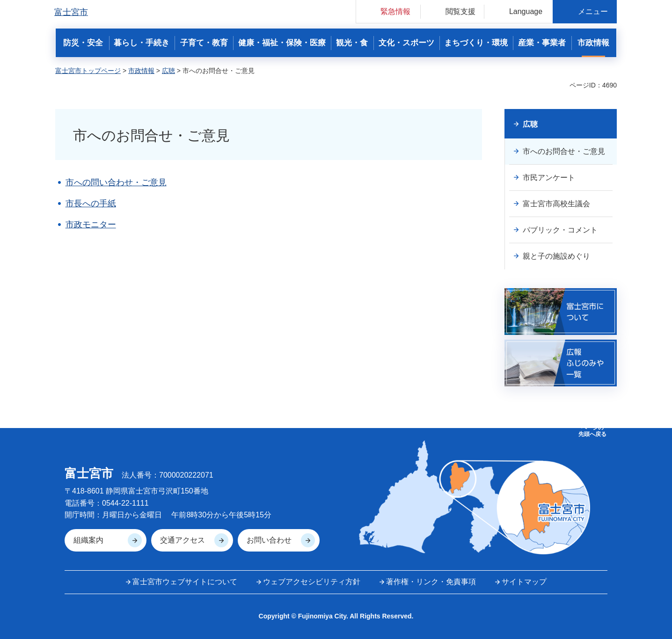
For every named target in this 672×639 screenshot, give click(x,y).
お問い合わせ (269, 540)
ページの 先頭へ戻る (592, 431)
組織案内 (88, 540)
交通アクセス (183, 540)
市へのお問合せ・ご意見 (564, 151)
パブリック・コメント (560, 230)
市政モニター (91, 225)
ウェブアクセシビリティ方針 (312, 582)
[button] (388, 11)
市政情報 (141, 71)
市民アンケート (549, 178)
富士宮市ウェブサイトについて (185, 582)
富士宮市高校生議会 (556, 204)
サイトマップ (524, 582)
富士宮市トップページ (88, 71)
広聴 (168, 71)
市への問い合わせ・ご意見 (116, 182)
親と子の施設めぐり (556, 256)
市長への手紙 (91, 203)
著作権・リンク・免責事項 (431, 582)
